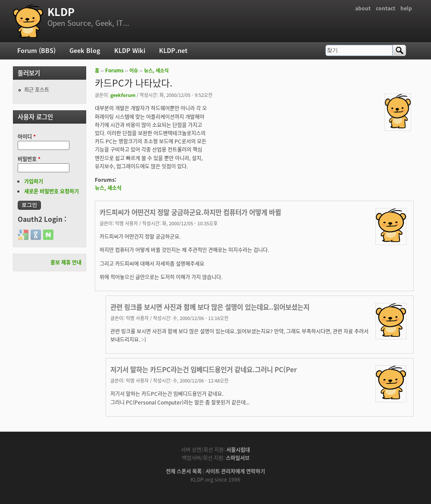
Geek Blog (85, 50)
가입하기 (34, 181)
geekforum (123, 95)
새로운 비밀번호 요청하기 (52, 191)
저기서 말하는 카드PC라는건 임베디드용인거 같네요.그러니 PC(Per (204, 369)
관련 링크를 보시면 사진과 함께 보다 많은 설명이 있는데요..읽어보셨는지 (210, 307)
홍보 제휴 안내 (66, 262)
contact (386, 8)
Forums (114, 70)
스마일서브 (238, 458)
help (406, 8)
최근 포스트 (37, 90)
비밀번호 (29, 159)
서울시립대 (238, 450)
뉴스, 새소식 (156, 70)
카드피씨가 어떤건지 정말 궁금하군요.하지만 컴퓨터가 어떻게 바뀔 (190, 212)
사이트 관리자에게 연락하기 (235, 471)
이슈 (134, 70)
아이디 (27, 137)
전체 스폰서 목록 (184, 471)
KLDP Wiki (130, 50)
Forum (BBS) (36, 50)
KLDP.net (173, 50)
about (363, 8)
